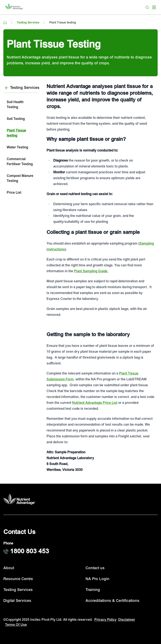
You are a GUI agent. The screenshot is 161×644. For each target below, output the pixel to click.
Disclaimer (127, 620)
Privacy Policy (105, 620)
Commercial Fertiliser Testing (20, 162)
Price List (14, 193)
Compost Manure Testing (20, 178)
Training (93, 590)
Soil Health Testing (15, 105)
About (9, 568)
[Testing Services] (21, 88)
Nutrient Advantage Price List (95, 403)
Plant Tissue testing (16, 133)
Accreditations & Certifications (112, 601)
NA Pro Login (97, 579)
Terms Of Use (16, 625)
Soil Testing (16, 119)
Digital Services (17, 601)
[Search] (147, 7)
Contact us (95, 568)
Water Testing (17, 147)
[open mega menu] (154, 7)
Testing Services (18, 590)
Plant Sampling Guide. (91, 271)
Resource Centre (18, 579)
